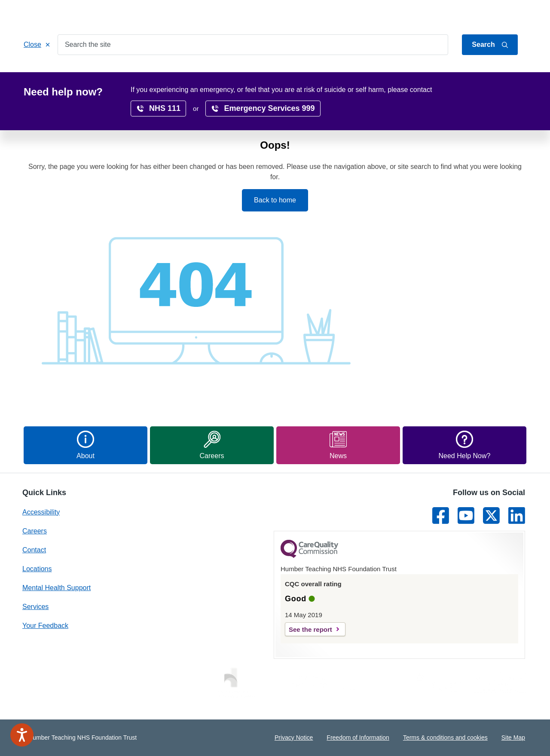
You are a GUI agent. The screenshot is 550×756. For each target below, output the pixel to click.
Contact (516, 14)
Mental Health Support (57, 588)
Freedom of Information (358, 738)
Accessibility (379, 74)
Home (41, 74)
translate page (498, 92)
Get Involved (196, 74)
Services (78, 74)
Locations (245, 74)
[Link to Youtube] (466, 516)
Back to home (275, 200)
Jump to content (444, 14)
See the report (310, 629)
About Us (486, 14)
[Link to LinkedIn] (517, 516)
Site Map (513, 738)
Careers (288, 74)
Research (330, 74)
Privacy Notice (294, 738)
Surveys (425, 74)
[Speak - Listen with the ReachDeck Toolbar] (22, 735)
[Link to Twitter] (491, 516)
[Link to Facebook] (441, 516)
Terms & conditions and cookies (445, 738)
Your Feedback (45, 626)
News (462, 74)
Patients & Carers (134, 74)
